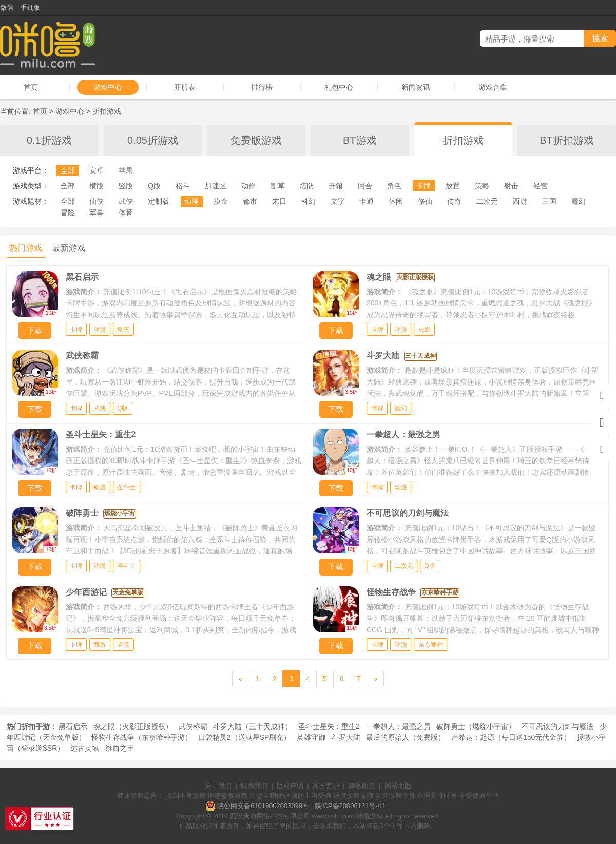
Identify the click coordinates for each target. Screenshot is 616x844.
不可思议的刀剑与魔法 (557, 726)
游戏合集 (493, 87)
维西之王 (120, 748)
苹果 (126, 170)
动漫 (191, 201)
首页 (31, 87)
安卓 (97, 170)
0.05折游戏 (153, 140)
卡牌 (423, 186)
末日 (279, 201)
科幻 (309, 201)
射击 (511, 186)
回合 (365, 186)
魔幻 (579, 201)
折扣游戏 (107, 111)
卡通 (367, 201)
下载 (35, 330)
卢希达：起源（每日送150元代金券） (511, 737)
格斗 (183, 186)
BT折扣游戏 (567, 140)
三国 (549, 201)
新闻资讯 (416, 87)
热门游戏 (26, 248)
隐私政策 (362, 786)
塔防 (307, 186)
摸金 (221, 201)
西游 (520, 201)
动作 (248, 186)
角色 (394, 186)
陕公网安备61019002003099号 (263, 806)
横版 (97, 186)
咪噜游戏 (370, 816)
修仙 (425, 201)
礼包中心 (339, 87)
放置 (453, 186)
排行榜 (262, 87)
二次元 (487, 201)
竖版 (126, 186)
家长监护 (326, 786)
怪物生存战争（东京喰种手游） (142, 737)
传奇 (454, 201)
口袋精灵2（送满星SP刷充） (244, 737)
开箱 (336, 186)
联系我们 (254, 786)
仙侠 (97, 201)
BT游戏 (360, 140)
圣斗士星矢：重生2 (329, 726)
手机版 (30, 7)
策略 (482, 186)
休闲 (396, 201)
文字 (338, 201)
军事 (97, 213)
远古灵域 (85, 748)
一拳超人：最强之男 (398, 726)
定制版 (159, 201)
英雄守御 (311, 737)
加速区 (216, 186)
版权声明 (290, 786)
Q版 (154, 186)
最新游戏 (69, 248)
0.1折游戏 (49, 140)
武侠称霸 (193, 726)
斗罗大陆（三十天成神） (253, 726)
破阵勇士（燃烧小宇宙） (476, 726)
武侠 (126, 201)
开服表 (185, 87)
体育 (126, 213)
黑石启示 (73, 726)
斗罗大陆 (346, 737)
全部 (68, 170)
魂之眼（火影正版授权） (133, 726)
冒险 (68, 213)
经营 (541, 186)
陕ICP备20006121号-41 (350, 806)
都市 (250, 201)
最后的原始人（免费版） (406, 737)
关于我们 (218, 786)
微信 (7, 7)
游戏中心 (108, 87)
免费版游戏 (256, 140)
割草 (278, 186)
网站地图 (398, 786)
